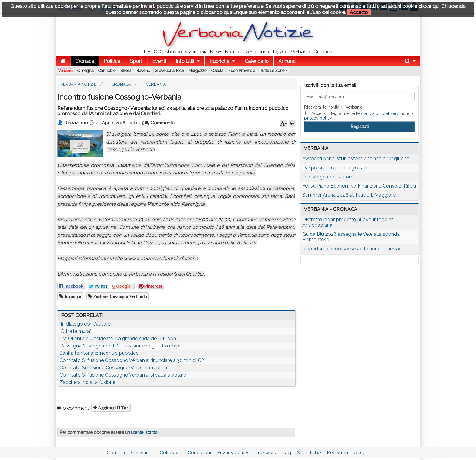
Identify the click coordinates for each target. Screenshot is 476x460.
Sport (136, 61)
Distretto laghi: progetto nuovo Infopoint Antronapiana (348, 222)
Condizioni (199, 453)
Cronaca (85, 61)
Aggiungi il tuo (113, 408)
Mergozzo (197, 71)
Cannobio (107, 71)
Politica (112, 61)
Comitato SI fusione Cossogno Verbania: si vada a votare (123, 375)
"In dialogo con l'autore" (86, 324)
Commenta (160, 123)
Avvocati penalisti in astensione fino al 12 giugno (356, 159)
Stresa (126, 71)
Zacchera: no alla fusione (87, 382)
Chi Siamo (142, 453)
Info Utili (185, 61)
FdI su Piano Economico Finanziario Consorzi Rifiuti (359, 186)
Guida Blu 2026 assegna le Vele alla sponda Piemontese (351, 237)
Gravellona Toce (169, 71)
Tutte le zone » (274, 71)
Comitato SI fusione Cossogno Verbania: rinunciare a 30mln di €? (132, 360)
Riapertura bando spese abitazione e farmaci (352, 249)
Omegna (85, 71)
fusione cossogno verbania (119, 296)
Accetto (359, 12)
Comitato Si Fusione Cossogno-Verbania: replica (113, 368)
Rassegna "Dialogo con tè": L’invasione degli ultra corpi (120, 346)
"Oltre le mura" (75, 331)
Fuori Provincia (242, 71)
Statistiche (309, 453)
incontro (72, 296)
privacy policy (318, 118)
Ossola (217, 71)
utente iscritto (144, 432)
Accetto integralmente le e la (359, 116)
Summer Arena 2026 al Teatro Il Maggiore (349, 195)
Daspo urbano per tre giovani (335, 168)
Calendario (257, 61)
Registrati (337, 453)
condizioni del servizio (383, 113)
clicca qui (429, 6)
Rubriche (219, 61)
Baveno (143, 71)
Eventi (159, 61)
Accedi (362, 453)
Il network (265, 453)
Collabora (171, 453)
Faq (287, 453)
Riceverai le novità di (333, 107)
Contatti (116, 453)
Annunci (287, 61)
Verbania (65, 71)
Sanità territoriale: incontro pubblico (99, 353)
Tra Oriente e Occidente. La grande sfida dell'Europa (118, 338)
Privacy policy (233, 453)
